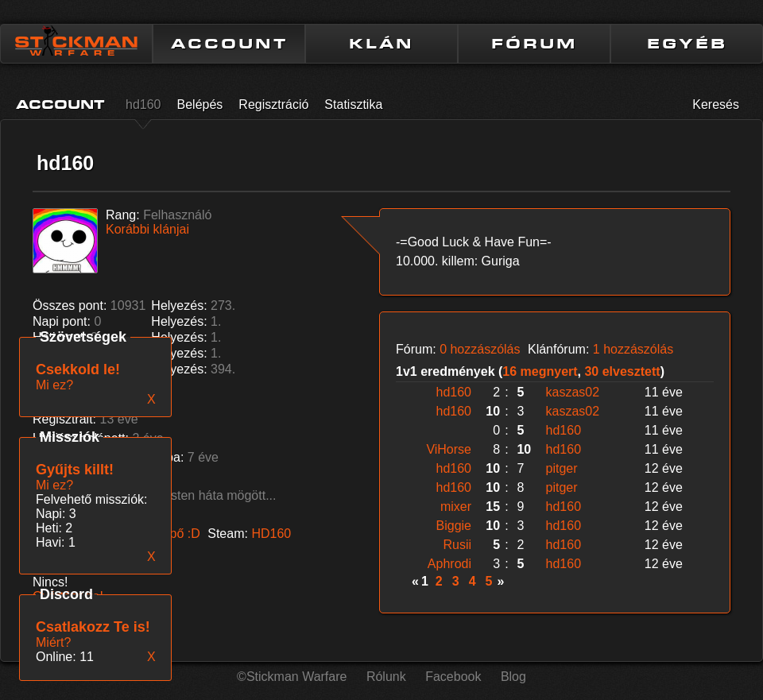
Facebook (453, 677)
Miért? (53, 642)
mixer (456, 507)
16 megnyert (540, 371)
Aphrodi (449, 564)
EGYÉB (687, 44)
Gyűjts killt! (75, 470)
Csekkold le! (78, 369)
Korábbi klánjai (147, 229)
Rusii (457, 545)
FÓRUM (534, 44)
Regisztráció (273, 104)
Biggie (454, 526)
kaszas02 (573, 392)
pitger (562, 468)
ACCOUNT (229, 44)
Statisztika (353, 104)
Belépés (200, 104)
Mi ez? (54, 485)
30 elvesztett (622, 371)
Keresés (716, 104)
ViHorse (449, 449)
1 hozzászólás (633, 349)
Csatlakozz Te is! (93, 627)
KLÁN (381, 44)
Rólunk (386, 677)
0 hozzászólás (480, 349)
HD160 (271, 534)
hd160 (143, 104)
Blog (513, 677)
